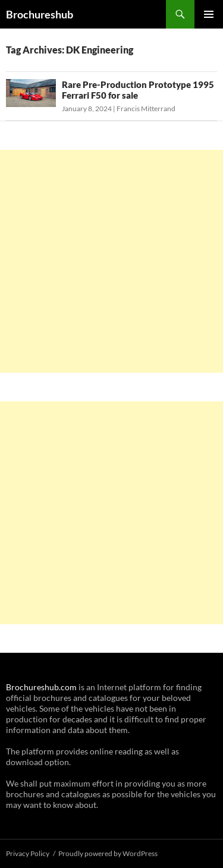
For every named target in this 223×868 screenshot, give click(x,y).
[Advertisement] (111, 261)
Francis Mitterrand (146, 108)
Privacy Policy (28, 853)
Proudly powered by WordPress (108, 853)
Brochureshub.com (41, 687)
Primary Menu (209, 14)
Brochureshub (40, 14)
